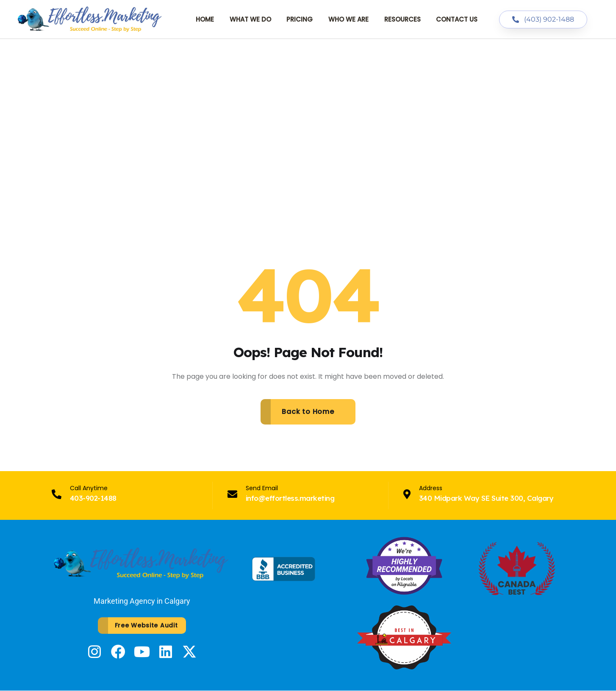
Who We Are (348, 19)
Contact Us (457, 19)
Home (205, 19)
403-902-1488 (93, 498)
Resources (402, 19)
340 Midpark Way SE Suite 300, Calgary (486, 498)
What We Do (250, 19)
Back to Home (308, 412)
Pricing (300, 19)
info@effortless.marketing (290, 498)
